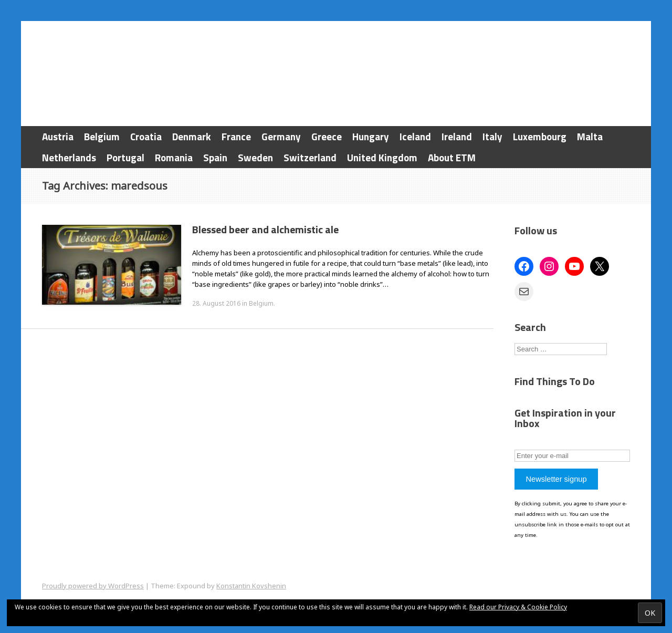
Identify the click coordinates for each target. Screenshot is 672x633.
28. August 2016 (216, 303)
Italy (492, 136)
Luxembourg (540, 136)
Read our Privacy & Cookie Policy (518, 607)
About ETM (452, 157)
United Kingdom (382, 157)
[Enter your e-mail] (572, 456)
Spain (215, 157)
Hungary (371, 136)
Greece (327, 136)
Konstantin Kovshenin (251, 586)
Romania (174, 157)
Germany (281, 136)
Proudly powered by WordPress (93, 586)
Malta (590, 136)
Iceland (415, 136)
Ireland (457, 136)
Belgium (102, 136)
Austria (58, 136)
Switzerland (310, 157)
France (236, 136)
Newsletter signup (556, 479)
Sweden (255, 157)
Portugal (125, 157)
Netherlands (69, 157)
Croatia (146, 136)
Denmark (192, 136)
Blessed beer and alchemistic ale (265, 229)
